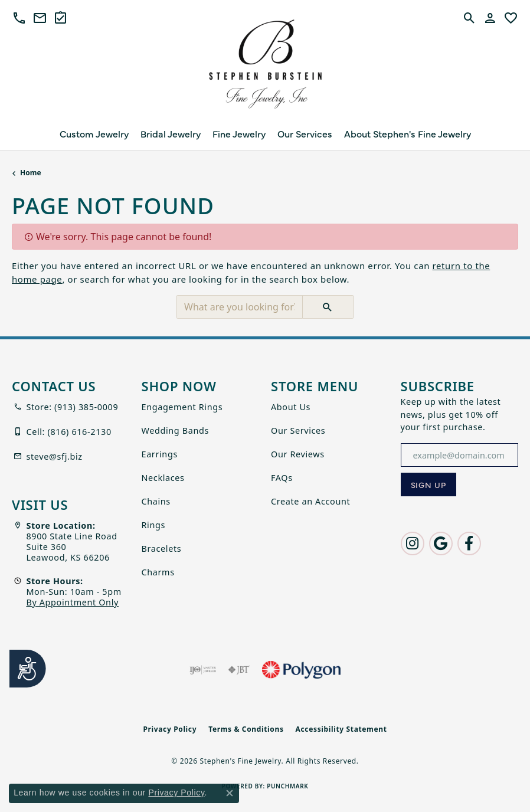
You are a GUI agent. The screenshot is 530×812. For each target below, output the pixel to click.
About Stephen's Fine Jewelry (408, 133)
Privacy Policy (170, 729)
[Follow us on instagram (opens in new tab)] (413, 543)
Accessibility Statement (341, 729)
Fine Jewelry (239, 133)
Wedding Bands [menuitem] (176, 430)
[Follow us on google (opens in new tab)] (441, 543)
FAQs (282, 478)
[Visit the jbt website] (239, 670)
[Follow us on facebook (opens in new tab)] (469, 543)
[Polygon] (301, 670)
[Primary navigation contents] (265, 133)
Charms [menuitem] (158, 572)
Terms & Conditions (246, 729)
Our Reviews (298, 454)
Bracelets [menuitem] (162, 549)
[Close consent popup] (230, 793)
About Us (291, 407)
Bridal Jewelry (171, 133)
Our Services (305, 133)
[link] (40, 18)
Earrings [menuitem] (160, 454)
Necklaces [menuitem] (163, 478)
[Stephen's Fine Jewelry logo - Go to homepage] (265, 67)
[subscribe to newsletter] (429, 484)
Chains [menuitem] (156, 501)
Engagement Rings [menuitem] (182, 407)
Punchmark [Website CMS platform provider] (287, 786)
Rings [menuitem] (154, 525)
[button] (19, 18)
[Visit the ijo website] (203, 670)
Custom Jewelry (94, 133)
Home (31, 173)
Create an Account (310, 501)
